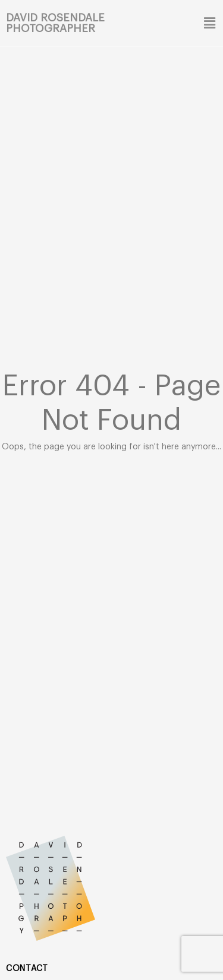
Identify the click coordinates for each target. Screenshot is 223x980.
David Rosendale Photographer (55, 23)
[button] (208, 23)
